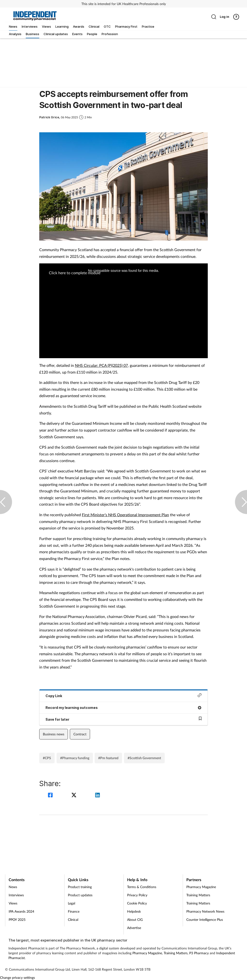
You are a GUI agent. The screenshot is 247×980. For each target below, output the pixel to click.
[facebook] (51, 796)
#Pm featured (108, 758)
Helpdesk (134, 911)
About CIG (135, 920)
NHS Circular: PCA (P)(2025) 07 (101, 365)
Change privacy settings (17, 977)
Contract (80, 734)
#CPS (47, 758)
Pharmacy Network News (205, 911)
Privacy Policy (137, 895)
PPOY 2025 (17, 920)
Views (13, 903)
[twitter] (75, 796)
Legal (71, 903)
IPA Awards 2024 (21, 911)
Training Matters (198, 895)
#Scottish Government (144, 758)
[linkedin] (97, 796)
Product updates (80, 895)
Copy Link (123, 696)
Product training (80, 887)
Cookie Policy (137, 903)
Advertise (134, 928)
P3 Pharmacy (199, 953)
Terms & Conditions (142, 887)
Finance (74, 911)
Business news (54, 734)
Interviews (16, 895)
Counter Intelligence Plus (205, 920)
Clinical (73, 920)
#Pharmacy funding (75, 758)
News (13, 887)
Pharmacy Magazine (201, 887)
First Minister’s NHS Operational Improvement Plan (125, 515)
